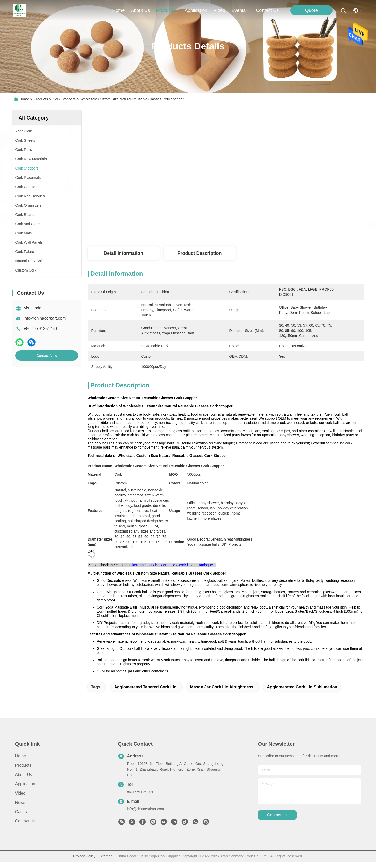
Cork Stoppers (64, 99)
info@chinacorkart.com (45, 318)
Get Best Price (274, 224)
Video (20, 793)
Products (41, 99)
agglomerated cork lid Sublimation (302, 687)
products (167, 10)
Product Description (199, 253)
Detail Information (123, 253)
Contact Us (25, 821)
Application (25, 784)
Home (118, 10)
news (20, 802)
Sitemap (106, 856)
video (220, 10)
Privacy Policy (84, 856)
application (196, 10)
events (241, 10)
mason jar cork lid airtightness (222, 687)
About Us (24, 775)
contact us (267, 10)
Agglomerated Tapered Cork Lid (145, 687)
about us (140, 10)
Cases (21, 812)
